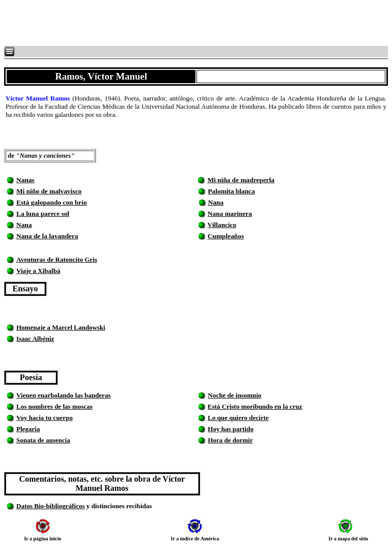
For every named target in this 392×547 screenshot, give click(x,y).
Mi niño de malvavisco (49, 191)
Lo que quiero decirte (238, 418)
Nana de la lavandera (47, 236)
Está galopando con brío (52, 202)
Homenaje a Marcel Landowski (61, 327)
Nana (216, 202)
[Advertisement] (128, 23)
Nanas (26, 180)
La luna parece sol (43, 214)
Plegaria (28, 429)
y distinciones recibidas (118, 506)
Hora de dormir (230, 440)
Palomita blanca (231, 191)
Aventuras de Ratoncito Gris (57, 259)
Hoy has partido (231, 429)
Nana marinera (230, 214)
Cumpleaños (226, 236)
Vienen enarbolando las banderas (64, 395)
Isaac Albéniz (35, 339)
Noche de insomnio (235, 395)
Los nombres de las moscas (54, 406)
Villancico (222, 225)
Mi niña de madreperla (241, 180)
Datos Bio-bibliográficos (51, 506)
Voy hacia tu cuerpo (44, 418)
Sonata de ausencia (43, 440)
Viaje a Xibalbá (38, 271)
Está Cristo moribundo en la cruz (255, 406)
